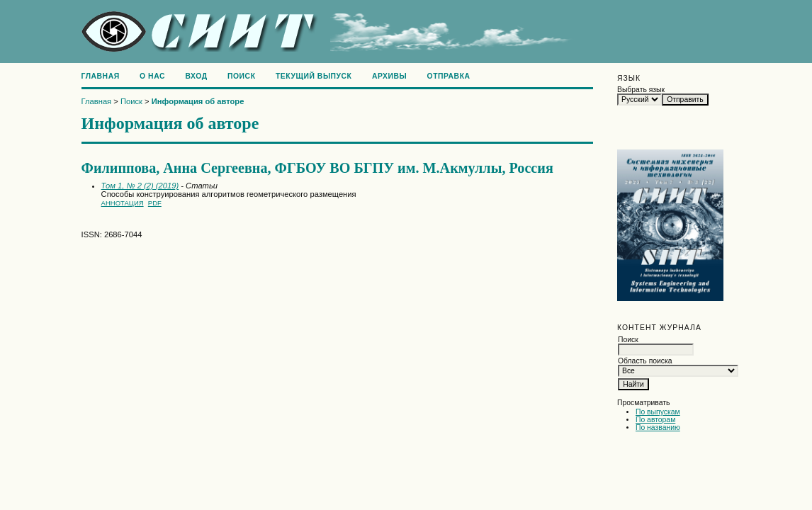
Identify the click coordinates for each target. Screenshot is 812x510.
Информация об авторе (198, 101)
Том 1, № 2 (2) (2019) (140, 186)
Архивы (389, 76)
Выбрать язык (641, 90)
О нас (152, 76)
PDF (155, 203)
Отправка (449, 76)
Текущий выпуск (314, 76)
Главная (101, 76)
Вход (196, 76)
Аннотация (123, 203)
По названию (658, 427)
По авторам (655, 420)
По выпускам (658, 412)
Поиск (241, 76)
